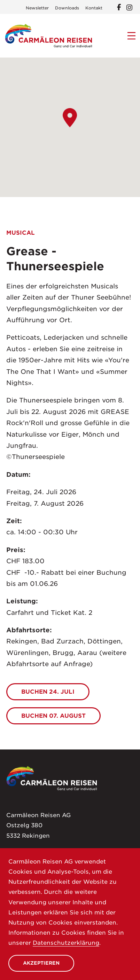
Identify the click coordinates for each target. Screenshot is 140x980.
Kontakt (94, 8)
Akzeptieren (41, 963)
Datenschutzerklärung (66, 943)
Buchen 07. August (53, 716)
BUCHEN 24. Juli (48, 692)
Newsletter (37, 8)
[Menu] (131, 36)
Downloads (67, 8)
